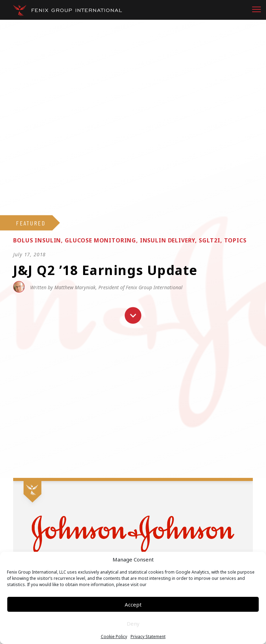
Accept (133, 604)
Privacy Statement (148, 637)
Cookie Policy (114, 637)
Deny (133, 624)
